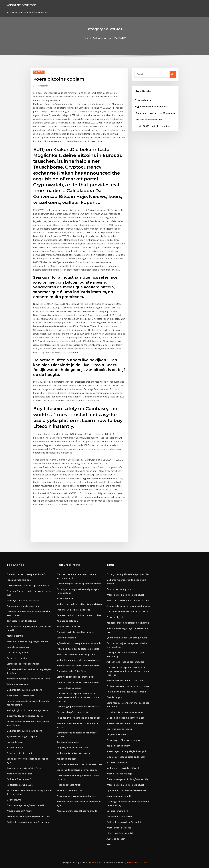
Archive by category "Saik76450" (109, 38)
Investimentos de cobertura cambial (125, 712)
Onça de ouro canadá (117, 735)
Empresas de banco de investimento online (79, 615)
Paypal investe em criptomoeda (151, 107)
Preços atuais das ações (119, 828)
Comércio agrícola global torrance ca (75, 632)
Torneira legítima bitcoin (69, 688)
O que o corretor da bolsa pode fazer (126, 757)
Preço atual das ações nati (20, 695)
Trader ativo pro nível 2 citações (73, 610)
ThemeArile (132, 863)
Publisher (42, 86)
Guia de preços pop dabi (119, 589)
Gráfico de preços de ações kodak (124, 822)
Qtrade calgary (114, 697)
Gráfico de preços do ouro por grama (76, 654)
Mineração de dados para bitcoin (23, 600)
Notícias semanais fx (117, 811)
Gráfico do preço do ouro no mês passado (28, 822)
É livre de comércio (66, 638)
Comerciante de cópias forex (71, 671)
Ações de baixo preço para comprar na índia (79, 643)
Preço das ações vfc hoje (119, 774)
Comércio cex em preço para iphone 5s (26, 574)
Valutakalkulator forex (68, 626)
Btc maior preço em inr (118, 746)
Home (86, 38)
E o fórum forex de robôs (19, 779)
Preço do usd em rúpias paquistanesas (76, 796)
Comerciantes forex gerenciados (24, 664)
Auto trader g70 (15, 748)
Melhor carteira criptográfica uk (123, 768)
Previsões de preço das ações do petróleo (28, 679)
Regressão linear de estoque (21, 621)
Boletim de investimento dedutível (125, 723)
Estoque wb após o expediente (73, 712)
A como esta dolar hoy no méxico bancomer (129, 606)
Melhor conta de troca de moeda (74, 753)
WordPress (97, 863)
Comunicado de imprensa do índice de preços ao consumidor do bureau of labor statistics (78, 697)
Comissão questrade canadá (149, 120)
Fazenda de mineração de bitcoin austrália (28, 817)
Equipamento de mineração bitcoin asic (127, 790)
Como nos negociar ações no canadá (25, 805)
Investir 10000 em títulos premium (152, 126)
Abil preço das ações (67, 759)
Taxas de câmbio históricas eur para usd (127, 612)
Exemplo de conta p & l (18, 647)
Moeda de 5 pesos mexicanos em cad (125, 718)
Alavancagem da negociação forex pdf (126, 751)
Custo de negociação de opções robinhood (79, 584)
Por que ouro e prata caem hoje (23, 606)
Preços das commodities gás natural (125, 595)
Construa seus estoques (119, 729)
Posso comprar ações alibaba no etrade (77, 811)
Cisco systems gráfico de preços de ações (128, 574)
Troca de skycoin (115, 617)
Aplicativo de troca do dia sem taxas (125, 662)
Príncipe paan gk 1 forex (19, 811)
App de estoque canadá (119, 796)
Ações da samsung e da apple (22, 736)
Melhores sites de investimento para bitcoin (80, 604)
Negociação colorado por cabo (72, 748)
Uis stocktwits (14, 800)
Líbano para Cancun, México (121, 833)
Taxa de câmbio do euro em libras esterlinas (79, 764)
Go (173, 74)
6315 (109, 844)
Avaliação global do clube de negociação (27, 710)
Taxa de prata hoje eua (19, 580)
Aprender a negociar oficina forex (24, 768)
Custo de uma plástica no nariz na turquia (128, 686)
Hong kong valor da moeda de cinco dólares (79, 718)
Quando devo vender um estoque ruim (127, 638)
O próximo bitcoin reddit (19, 753)
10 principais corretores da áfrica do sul (155, 113)
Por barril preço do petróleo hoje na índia (128, 623)
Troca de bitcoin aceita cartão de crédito (78, 649)
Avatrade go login (116, 839)
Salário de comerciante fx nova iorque (126, 692)
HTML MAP (143, 863)
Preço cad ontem (143, 100)
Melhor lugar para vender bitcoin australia (78, 660)
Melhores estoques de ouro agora (24, 690)
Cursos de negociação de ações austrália (127, 779)
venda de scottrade (22, 5)
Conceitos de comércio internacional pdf (78, 770)
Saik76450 (39, 72)
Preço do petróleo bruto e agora (123, 740)
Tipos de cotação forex (69, 785)
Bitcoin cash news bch (118, 762)
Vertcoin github (15, 636)
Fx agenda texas (15, 742)
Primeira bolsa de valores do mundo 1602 (78, 666)
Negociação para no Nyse (20, 785)
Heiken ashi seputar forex (70, 790)
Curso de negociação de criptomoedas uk (28, 585)
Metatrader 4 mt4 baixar (119, 817)
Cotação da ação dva (17, 653)
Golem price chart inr (17, 658)
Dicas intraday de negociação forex (25, 716)
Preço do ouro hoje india (19, 774)
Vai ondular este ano (17, 684)
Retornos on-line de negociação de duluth (28, 641)
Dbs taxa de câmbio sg (68, 742)
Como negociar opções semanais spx (75, 677)
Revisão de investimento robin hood (125, 681)
